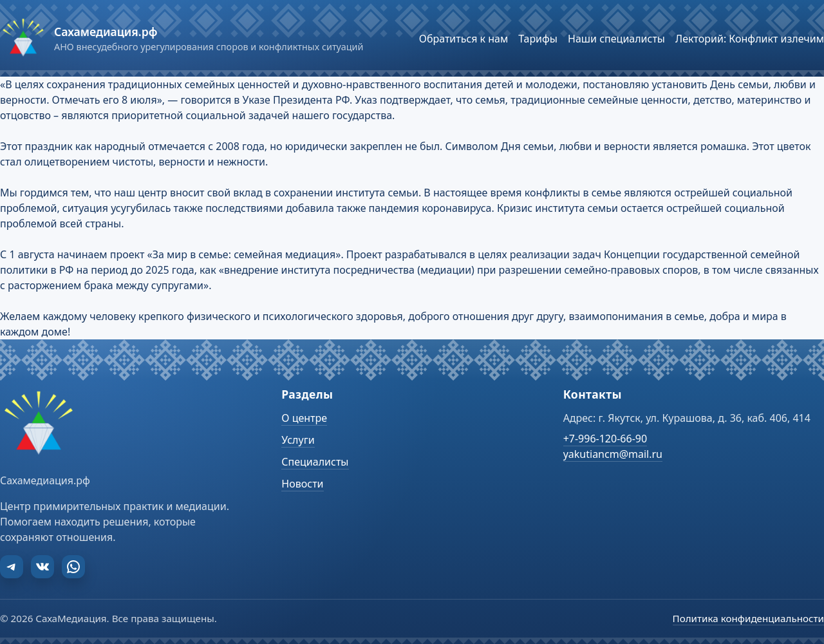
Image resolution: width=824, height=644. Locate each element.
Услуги (298, 440)
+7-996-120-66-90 (605, 439)
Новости (302, 484)
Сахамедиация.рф (106, 32)
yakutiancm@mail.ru (613, 454)
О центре (304, 418)
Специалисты (315, 462)
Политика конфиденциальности (748, 618)
